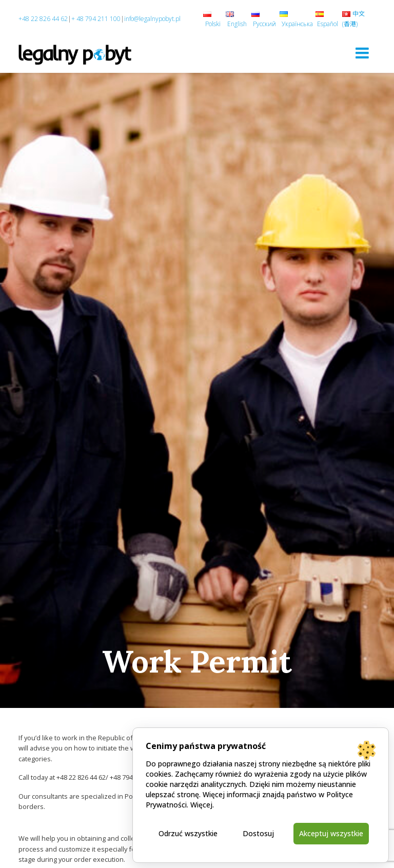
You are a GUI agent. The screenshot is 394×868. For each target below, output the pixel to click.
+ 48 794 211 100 (96, 19)
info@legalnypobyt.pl (152, 19)
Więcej (201, 805)
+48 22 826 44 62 (43, 19)
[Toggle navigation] (362, 53)
